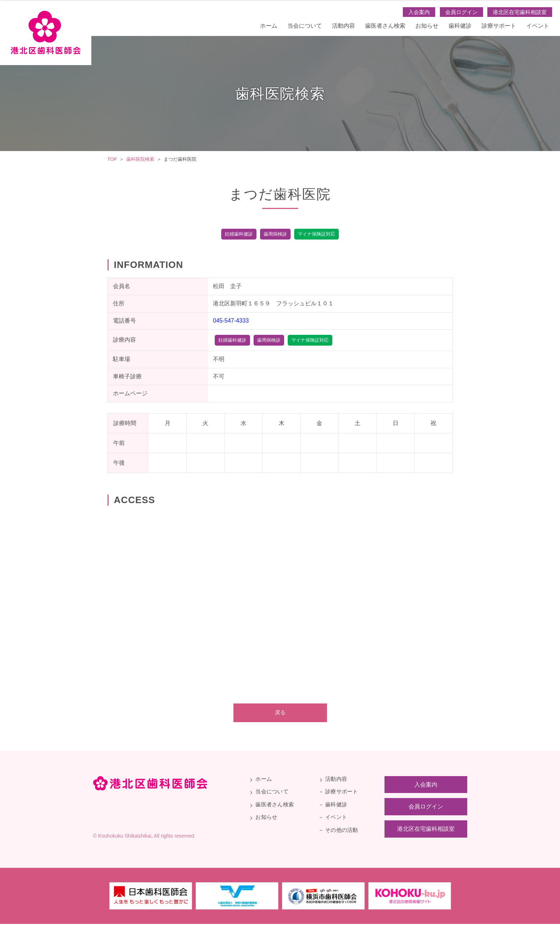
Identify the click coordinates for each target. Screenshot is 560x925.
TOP (112, 159)
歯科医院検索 (140, 159)
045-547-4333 (231, 321)
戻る (280, 713)
